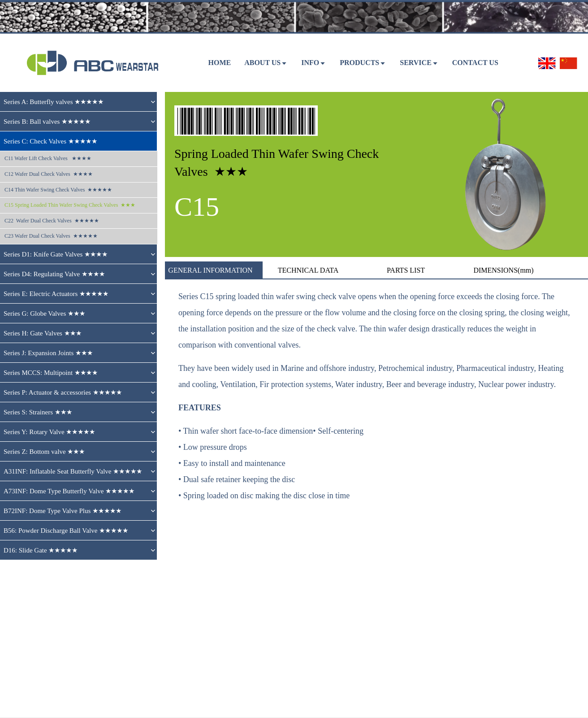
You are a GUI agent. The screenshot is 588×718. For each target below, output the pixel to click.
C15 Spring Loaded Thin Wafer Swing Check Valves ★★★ (70, 205)
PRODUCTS (359, 63)
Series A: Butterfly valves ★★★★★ (54, 102)
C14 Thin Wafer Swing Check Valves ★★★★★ (58, 190)
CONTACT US (475, 63)
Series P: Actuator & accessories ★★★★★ (63, 392)
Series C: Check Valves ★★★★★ (50, 141)
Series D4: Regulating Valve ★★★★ (54, 274)
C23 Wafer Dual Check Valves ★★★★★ (51, 236)
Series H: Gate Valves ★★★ (43, 333)
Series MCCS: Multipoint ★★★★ (51, 373)
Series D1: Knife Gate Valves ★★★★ (56, 254)
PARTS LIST (406, 270)
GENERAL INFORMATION (210, 270)
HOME (219, 63)
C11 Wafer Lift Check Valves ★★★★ (48, 158)
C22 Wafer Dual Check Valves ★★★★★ (52, 221)
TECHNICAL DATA (308, 270)
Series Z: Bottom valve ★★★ (44, 452)
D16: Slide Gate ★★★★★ (41, 550)
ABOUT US (262, 63)
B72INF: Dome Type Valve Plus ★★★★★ (63, 511)
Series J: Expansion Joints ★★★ (48, 353)
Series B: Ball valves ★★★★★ (47, 122)
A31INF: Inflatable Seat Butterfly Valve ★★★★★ (73, 471)
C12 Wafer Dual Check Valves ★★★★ (49, 174)
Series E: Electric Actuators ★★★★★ (56, 294)
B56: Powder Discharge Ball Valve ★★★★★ (66, 531)
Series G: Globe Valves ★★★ (44, 313)
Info (310, 63)
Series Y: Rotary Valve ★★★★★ (49, 432)
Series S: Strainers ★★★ (38, 412)
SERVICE (416, 63)
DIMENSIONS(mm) (503, 270)
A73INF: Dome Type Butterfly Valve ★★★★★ (69, 491)
